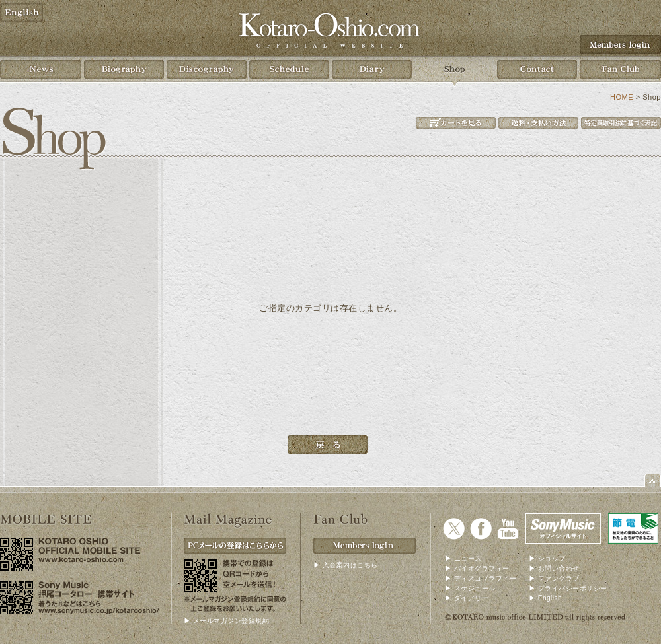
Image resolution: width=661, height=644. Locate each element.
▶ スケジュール (470, 588)
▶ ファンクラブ (554, 578)
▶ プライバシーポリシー (568, 588)
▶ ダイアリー (467, 598)
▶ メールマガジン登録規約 (226, 621)
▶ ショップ (547, 558)
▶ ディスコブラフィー (481, 578)
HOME (622, 97)
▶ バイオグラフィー (477, 568)
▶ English (545, 598)
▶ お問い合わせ (554, 568)
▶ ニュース (463, 558)
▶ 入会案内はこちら (346, 565)
